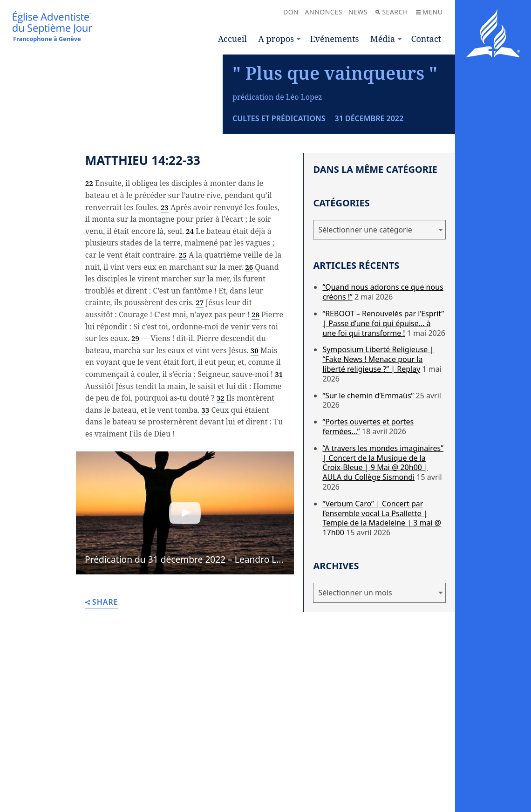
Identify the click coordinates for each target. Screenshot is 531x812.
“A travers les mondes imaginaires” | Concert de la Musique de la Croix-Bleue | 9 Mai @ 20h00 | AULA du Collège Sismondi (383, 543)
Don (291, 12)
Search (391, 12)
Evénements (334, 39)
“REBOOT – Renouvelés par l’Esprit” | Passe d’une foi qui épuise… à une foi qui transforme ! (383, 403)
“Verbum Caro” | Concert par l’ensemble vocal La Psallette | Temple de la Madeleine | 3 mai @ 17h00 (382, 598)
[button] (185, 593)
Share (102, 683)
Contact (426, 39)
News (358, 12)
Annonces (324, 12)
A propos (276, 39)
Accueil (232, 39)
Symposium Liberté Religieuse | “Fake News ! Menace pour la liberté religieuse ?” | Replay (378, 440)
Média (383, 39)
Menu (429, 12)
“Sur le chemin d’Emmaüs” (368, 476)
